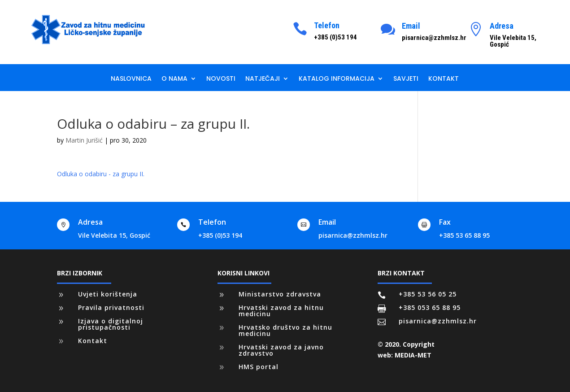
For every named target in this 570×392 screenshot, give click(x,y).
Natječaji (263, 79)
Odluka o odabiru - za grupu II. (101, 174)
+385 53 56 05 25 (428, 294)
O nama (174, 79)
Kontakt (444, 79)
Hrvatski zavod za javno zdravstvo (281, 350)
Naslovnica (131, 79)
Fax (445, 222)
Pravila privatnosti (111, 307)
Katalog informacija (337, 79)
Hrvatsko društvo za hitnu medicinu (285, 330)
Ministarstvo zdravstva (280, 294)
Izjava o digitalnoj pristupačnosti (111, 324)
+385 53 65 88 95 (464, 235)
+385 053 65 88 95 (430, 307)
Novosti (221, 79)
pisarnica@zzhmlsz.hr (353, 235)
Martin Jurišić (84, 140)
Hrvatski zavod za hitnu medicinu (281, 311)
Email (411, 26)
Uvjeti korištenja (108, 294)
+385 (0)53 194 (220, 235)
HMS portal (259, 367)
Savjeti (406, 79)
